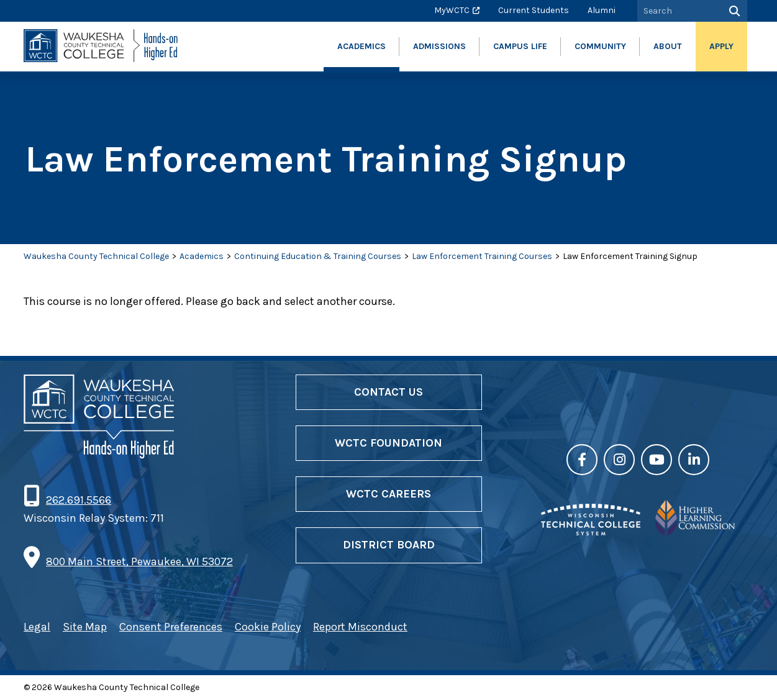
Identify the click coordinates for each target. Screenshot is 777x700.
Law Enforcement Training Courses (482, 256)
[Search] (733, 11)
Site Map (85, 627)
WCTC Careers (388, 494)
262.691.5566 (78, 500)
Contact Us (388, 392)
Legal (37, 627)
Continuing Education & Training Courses (318, 256)
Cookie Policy (268, 627)
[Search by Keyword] (678, 11)
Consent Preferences (171, 627)
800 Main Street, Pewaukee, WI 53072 (139, 561)
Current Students (534, 10)
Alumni (602, 10)
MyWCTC (452, 10)
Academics (202, 256)
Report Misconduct (360, 627)
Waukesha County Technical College (96, 256)
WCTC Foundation (388, 443)
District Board (389, 545)
